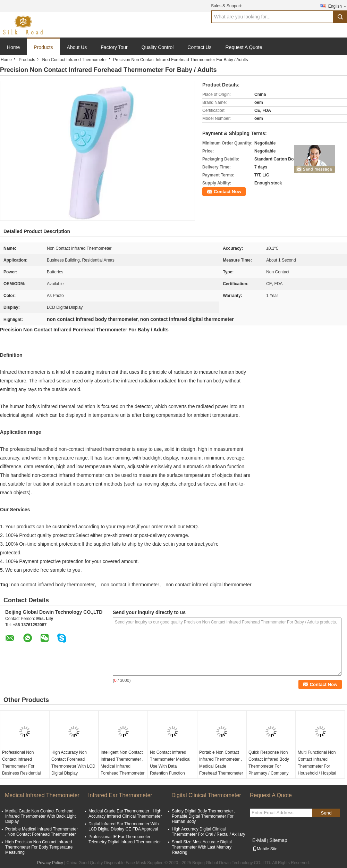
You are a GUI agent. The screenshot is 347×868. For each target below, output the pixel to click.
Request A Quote (244, 47)
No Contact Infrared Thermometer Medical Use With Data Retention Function (170, 763)
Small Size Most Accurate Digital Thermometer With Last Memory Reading (202, 847)
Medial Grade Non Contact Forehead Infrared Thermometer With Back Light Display (40, 816)
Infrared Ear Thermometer (120, 795)
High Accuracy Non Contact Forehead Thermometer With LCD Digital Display (73, 763)
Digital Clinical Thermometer (206, 795)
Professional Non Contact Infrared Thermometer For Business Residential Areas (21, 766)
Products (43, 47)
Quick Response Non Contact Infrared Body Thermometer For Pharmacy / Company (269, 763)
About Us (77, 47)
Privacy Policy (50, 863)
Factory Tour (114, 47)
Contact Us (199, 47)
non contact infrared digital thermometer (208, 585)
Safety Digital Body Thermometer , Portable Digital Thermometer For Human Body (204, 816)
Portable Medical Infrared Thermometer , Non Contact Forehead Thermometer (41, 832)
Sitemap (278, 840)
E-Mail (259, 840)
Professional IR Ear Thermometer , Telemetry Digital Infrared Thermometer (125, 839)
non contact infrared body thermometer (53, 585)
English (338, 6)
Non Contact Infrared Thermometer (74, 60)
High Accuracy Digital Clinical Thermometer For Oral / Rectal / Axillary (208, 832)
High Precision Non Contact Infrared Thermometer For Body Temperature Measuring (39, 847)
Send (326, 813)
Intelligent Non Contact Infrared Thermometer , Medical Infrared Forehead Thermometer (123, 763)
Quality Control (158, 47)
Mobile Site (265, 849)
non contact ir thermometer (130, 585)
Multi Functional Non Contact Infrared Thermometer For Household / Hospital (317, 763)
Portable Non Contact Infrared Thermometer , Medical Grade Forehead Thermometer (221, 763)
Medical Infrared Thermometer (42, 795)
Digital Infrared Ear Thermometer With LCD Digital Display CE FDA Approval (124, 826)
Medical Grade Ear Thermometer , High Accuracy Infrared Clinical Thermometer (125, 814)
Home (13, 47)
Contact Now (227, 192)
